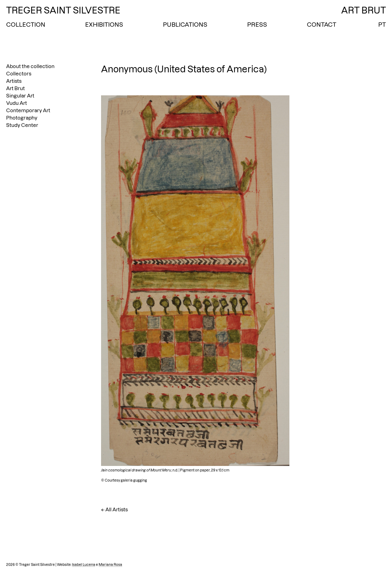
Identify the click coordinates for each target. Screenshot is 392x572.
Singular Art (20, 96)
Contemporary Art (28, 110)
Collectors (19, 74)
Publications (185, 25)
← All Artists (114, 509)
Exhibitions (104, 25)
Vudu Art (17, 103)
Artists (14, 81)
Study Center (22, 125)
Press (257, 25)
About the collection (30, 66)
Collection (26, 25)
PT (382, 25)
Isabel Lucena (84, 565)
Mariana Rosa (110, 565)
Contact (322, 25)
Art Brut (15, 88)
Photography (22, 118)
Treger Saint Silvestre (63, 10)
